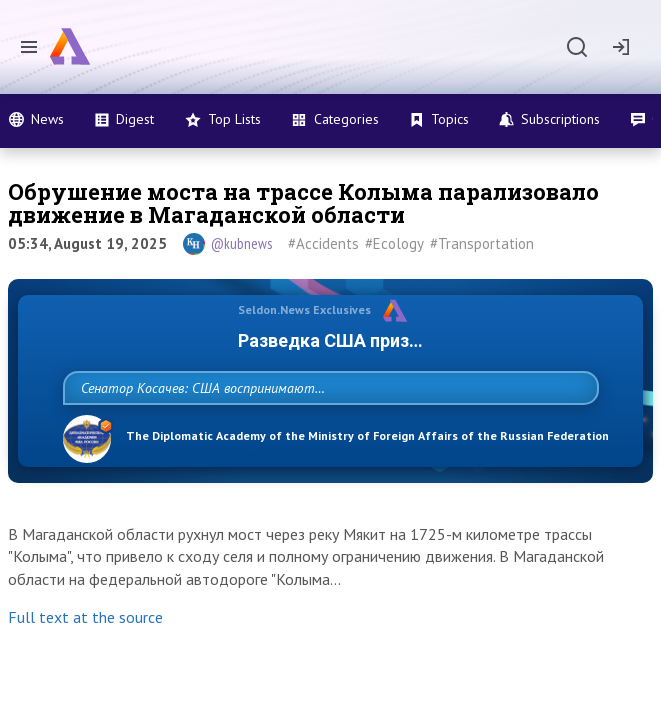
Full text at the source (85, 661)
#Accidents (323, 243)
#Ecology (394, 243)
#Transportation (482, 243)
